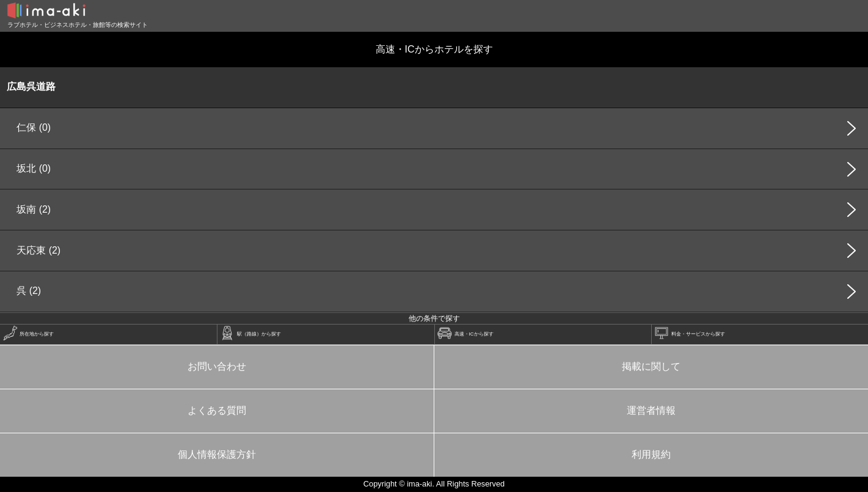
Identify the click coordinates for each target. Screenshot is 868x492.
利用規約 (651, 454)
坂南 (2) (34, 209)
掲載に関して (651, 366)
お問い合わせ (217, 366)
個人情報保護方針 (217, 454)
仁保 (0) (34, 127)
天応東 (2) (38, 250)
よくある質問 (217, 410)
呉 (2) (29, 291)
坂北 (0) (34, 168)
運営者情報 (651, 410)
